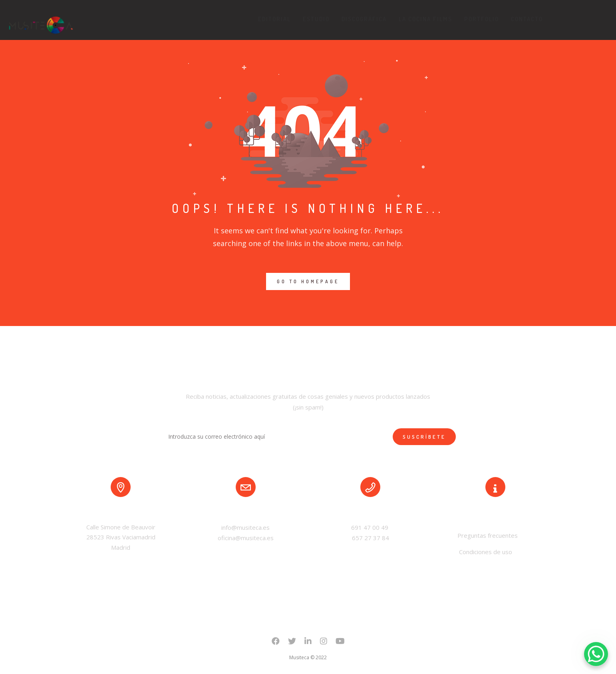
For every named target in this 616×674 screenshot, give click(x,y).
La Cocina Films (425, 19)
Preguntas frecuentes (487, 535)
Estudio (316, 19)
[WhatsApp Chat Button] (596, 654)
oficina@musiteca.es (246, 538)
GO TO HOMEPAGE (308, 281)
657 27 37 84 (371, 538)
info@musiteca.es (245, 527)
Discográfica (364, 19)
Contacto (527, 19)
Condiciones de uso (486, 552)
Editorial (274, 19)
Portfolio (482, 19)
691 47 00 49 (371, 527)
